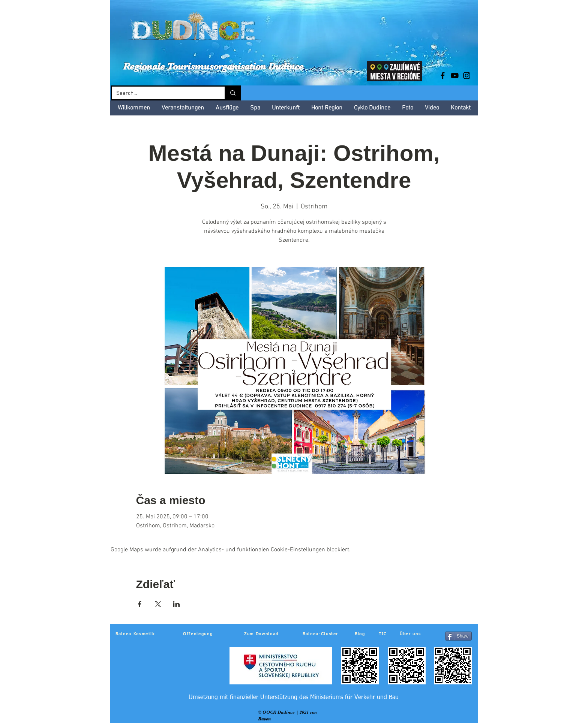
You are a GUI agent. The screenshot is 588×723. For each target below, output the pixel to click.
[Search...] (163, 94)
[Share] (458, 636)
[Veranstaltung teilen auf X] (158, 604)
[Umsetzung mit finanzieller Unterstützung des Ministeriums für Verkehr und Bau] (293, 698)
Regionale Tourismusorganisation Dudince (213, 66)
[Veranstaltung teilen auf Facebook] (140, 604)
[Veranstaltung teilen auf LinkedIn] (176, 604)
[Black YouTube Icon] (455, 76)
